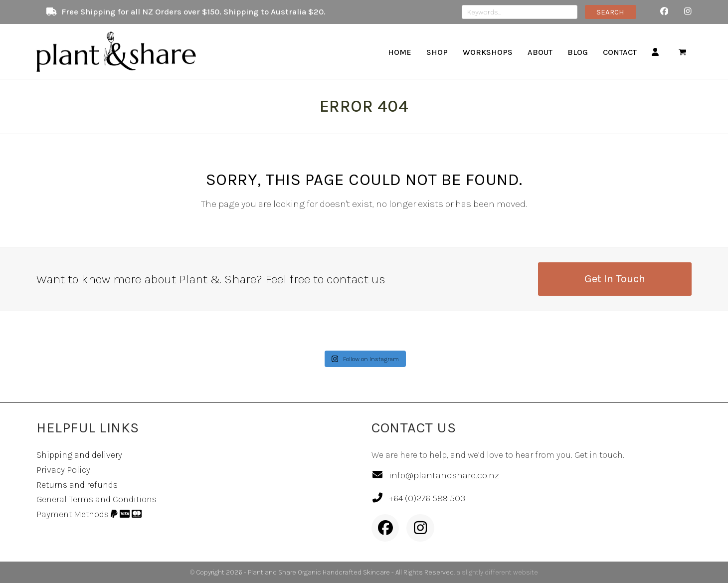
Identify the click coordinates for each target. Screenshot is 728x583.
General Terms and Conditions (96, 499)
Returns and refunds (77, 485)
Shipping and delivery (79, 455)
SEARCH (610, 12)
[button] (682, 52)
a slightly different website (497, 572)
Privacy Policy (63, 470)
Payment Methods (89, 514)
